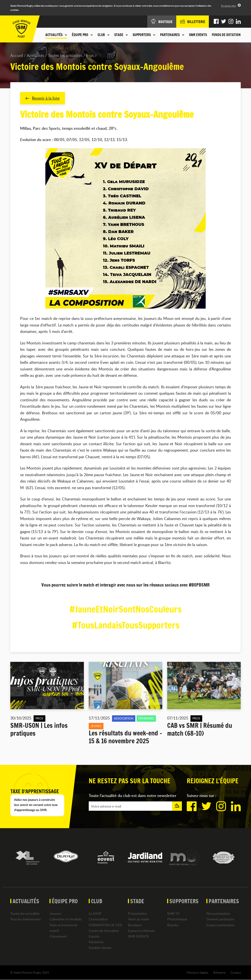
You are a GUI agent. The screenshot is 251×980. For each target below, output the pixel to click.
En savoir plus (228, 6)
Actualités (35, 55)
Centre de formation (104, 931)
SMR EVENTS (198, 35)
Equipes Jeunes (100, 948)
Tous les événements (25, 919)
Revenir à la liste (43, 98)
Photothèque (177, 919)
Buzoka (173, 925)
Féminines (96, 942)
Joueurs (55, 913)
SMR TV (173, 913)
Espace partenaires (220, 925)
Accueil (17, 55)
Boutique (135, 925)
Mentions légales (198, 972)
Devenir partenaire (220, 919)
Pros (90, 55)
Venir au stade (138, 919)
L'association (98, 919)
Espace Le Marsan (141, 931)
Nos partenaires (218, 913)
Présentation (138, 913)
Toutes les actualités (65, 55)
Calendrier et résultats (66, 919)
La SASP (95, 913)
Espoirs (94, 936)
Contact (236, 972)
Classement (58, 936)
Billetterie (219, 972)
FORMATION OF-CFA (106, 925)
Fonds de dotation (226, 35)
